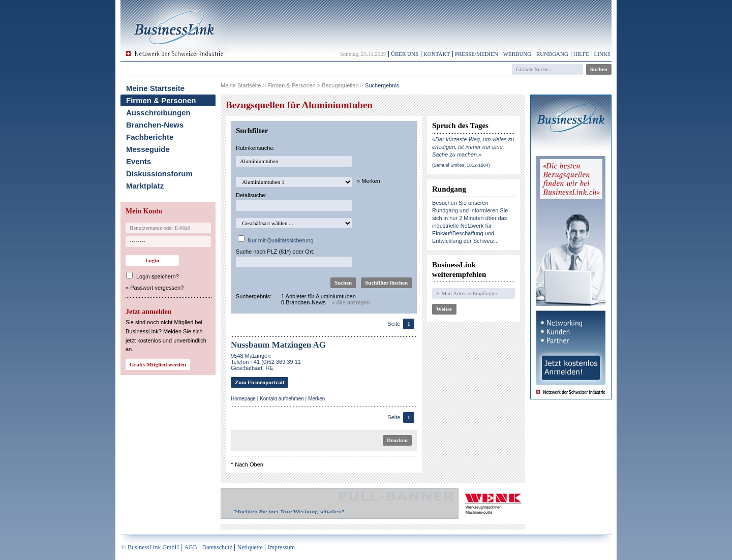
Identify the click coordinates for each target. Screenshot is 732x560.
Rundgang (552, 54)
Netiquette (250, 547)
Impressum (281, 547)
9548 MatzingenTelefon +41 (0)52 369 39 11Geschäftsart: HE (266, 362)
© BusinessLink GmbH (150, 547)
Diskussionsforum (159, 174)
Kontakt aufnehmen (282, 399)
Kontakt (437, 54)
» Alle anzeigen (351, 302)
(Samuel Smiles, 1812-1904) (461, 165)
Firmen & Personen (161, 100)
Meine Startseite (155, 88)
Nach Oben (249, 464)
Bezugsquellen (340, 85)
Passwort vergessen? (157, 288)
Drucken (397, 440)
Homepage (243, 399)
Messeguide (148, 149)
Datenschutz (217, 547)
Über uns (405, 54)
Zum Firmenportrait (260, 382)
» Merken (369, 181)
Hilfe (581, 54)
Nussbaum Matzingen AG (278, 345)
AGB (190, 547)
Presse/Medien (477, 54)
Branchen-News (155, 125)
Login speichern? (158, 276)
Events (139, 161)
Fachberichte (150, 137)
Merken (316, 399)
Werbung (517, 54)
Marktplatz (145, 186)
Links (602, 54)
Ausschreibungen (158, 113)
